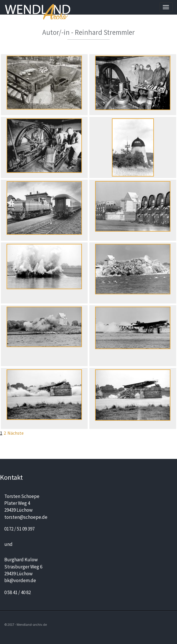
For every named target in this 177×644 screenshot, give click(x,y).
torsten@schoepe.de (26, 517)
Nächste (16, 433)
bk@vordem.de (20, 580)
